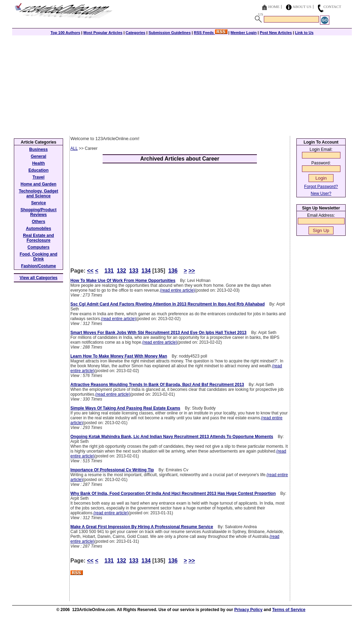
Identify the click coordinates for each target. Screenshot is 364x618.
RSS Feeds (211, 33)
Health (39, 163)
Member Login (244, 33)
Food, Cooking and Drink (39, 257)
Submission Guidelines (170, 33)
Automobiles (39, 229)
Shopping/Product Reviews (38, 212)
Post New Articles (276, 33)
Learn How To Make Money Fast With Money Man (119, 356)
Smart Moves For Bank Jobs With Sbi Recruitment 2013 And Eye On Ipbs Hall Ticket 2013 (158, 333)
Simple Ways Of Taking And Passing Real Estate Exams (125, 408)
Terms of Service (289, 610)
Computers (38, 247)
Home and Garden (38, 184)
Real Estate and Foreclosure (38, 238)
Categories (135, 33)
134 (146, 271)
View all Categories (39, 278)
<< (90, 271)
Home (274, 7)
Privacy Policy (248, 610)
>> (192, 271)
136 (173, 271)
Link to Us (304, 33)
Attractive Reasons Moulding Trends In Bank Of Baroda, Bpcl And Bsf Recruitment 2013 (157, 385)
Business (38, 149)
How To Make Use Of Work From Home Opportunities (123, 281)
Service (39, 203)
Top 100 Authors (66, 33)
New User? (321, 194)
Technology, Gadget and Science (38, 194)
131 (109, 271)
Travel (39, 177)
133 (134, 271)
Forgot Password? (321, 187)
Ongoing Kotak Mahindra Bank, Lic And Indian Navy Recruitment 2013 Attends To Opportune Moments (172, 437)
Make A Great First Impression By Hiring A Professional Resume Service (142, 527)
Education (38, 170)
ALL (74, 148)
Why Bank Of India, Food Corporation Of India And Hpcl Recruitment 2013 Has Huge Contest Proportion (173, 493)
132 (122, 271)
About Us (302, 7)
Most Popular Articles (103, 33)
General (39, 156)
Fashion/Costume (39, 266)
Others (39, 222)
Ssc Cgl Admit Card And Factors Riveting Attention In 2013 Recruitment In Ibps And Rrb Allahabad (168, 304)
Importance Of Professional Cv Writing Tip (112, 470)
